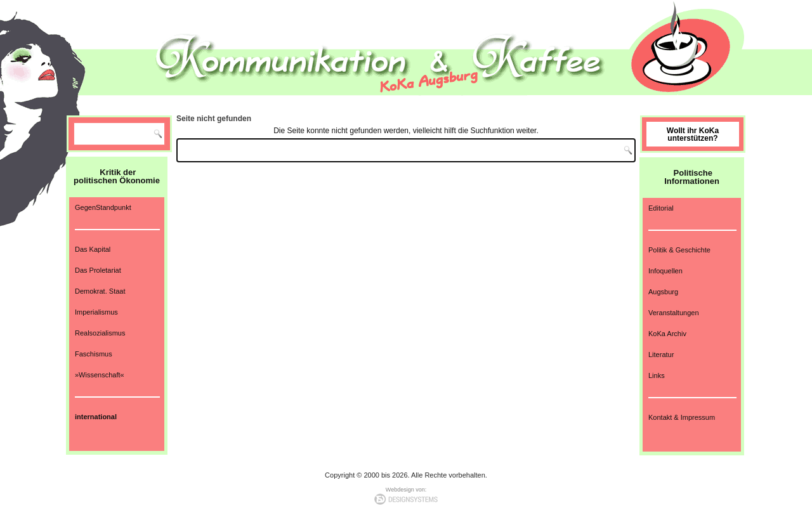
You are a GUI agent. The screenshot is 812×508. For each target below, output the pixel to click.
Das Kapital (93, 249)
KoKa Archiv (667, 334)
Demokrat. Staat (100, 291)
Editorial (661, 208)
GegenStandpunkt (103, 207)
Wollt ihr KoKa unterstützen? (693, 134)
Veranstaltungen (674, 313)
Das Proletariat (98, 270)
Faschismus (94, 354)
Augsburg (663, 292)
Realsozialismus (100, 333)
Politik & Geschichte (679, 250)
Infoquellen (665, 271)
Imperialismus (96, 312)
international (96, 417)
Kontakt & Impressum (682, 417)
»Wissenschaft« (100, 375)
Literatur (661, 355)
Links (657, 375)
